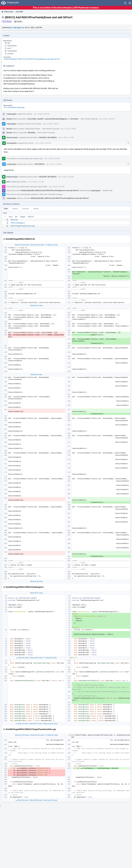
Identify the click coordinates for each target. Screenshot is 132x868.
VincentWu (32, 119)
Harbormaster (12, 137)
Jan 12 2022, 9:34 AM (56, 187)
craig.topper (17, 27)
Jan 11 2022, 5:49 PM (66, 177)
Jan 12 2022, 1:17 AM (36, 182)
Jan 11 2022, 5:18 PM (54, 164)
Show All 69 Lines (36, 764)
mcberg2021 (12, 51)
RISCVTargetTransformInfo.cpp (23, 226)
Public (19, 22)
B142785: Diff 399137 (48, 177)
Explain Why (108, 190)
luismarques (12, 46)
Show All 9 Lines (36, 369)
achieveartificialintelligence (56, 119)
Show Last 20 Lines (50, 688)
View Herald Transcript (89, 119)
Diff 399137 (40, 164)
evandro (10, 54)
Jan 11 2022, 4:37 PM (66, 138)
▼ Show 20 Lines (52, 245)
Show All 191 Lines (37, 699)
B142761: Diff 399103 (48, 137)
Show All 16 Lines (36, 546)
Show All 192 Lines (37, 245)
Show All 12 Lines (36, 306)
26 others (75, 119)
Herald (9, 119)
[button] (130, 3)
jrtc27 (9, 48)
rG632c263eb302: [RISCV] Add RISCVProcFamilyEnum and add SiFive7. (32, 59)
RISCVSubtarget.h (18, 223)
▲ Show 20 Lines (22, 622)
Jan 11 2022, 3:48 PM (42, 114)
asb (9, 43)
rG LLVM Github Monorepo (14, 107)
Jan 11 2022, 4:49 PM (43, 143)
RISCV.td (14, 220)
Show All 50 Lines (36, 622)
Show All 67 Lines (36, 688)
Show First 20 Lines (22, 245)
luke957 (40, 119)
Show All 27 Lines (36, 557)
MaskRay (32, 133)
